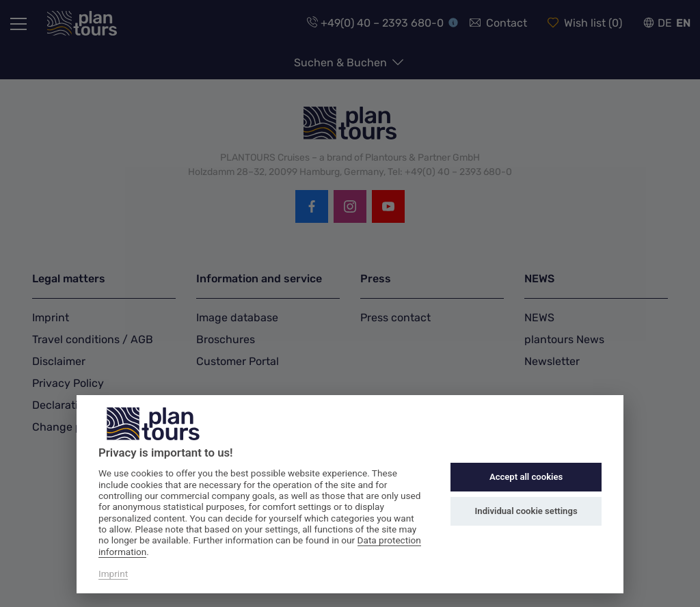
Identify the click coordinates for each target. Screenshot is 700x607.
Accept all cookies (526, 477)
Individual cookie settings (526, 511)
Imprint (113, 574)
